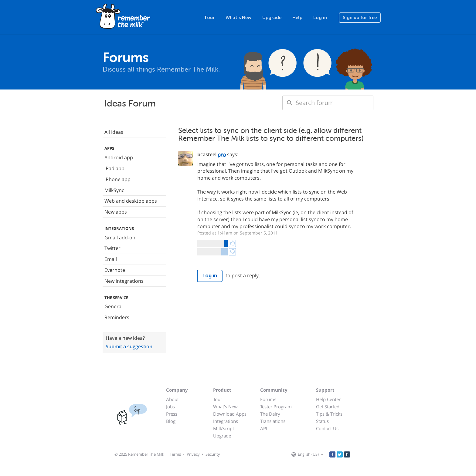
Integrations (226, 421)
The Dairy (270, 414)
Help (297, 18)
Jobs (170, 407)
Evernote (115, 270)
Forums (268, 399)
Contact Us (327, 428)
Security (213, 454)
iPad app (114, 168)
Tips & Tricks (329, 414)
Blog (171, 421)
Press (172, 414)
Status (322, 421)
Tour (209, 18)
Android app (119, 157)
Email (111, 259)
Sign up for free (360, 18)
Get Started (328, 407)
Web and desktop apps (131, 201)
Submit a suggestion (129, 346)
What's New (238, 18)
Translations (273, 421)
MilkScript (224, 428)
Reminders (117, 317)
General (114, 306)
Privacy (193, 454)
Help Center (328, 399)
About (172, 399)
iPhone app (117, 179)
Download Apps (230, 414)
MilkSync (114, 190)
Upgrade (272, 18)
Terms (175, 454)
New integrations (124, 281)
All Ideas (114, 132)
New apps (116, 212)
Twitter (112, 248)
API (264, 428)
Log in (320, 18)
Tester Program (276, 407)
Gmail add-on (120, 238)
